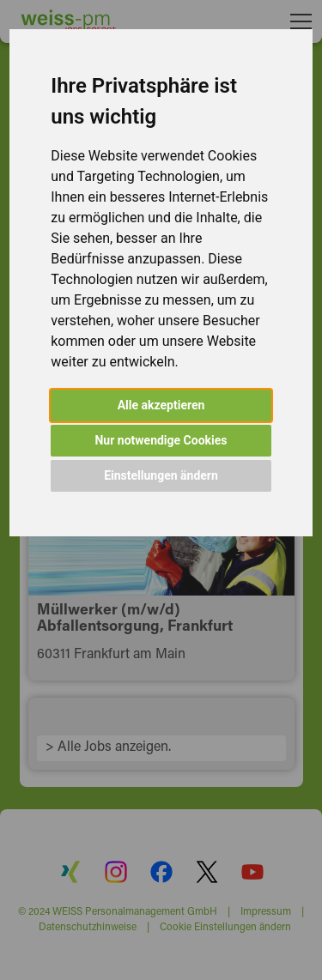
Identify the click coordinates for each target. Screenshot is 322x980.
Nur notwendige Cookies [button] (161, 440)
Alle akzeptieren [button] (161, 405)
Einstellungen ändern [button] (161, 475)
